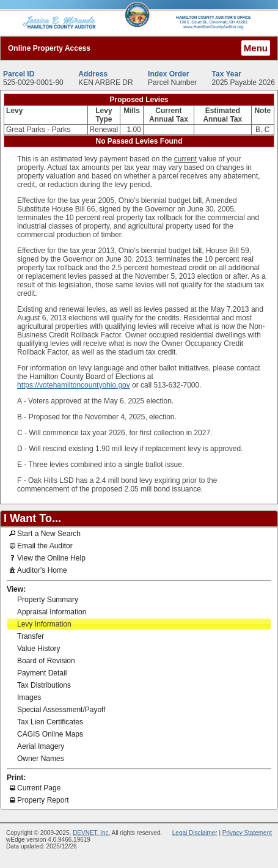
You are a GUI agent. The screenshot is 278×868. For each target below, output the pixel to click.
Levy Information (44, 624)
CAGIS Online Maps (50, 734)
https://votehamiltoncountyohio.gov (74, 385)
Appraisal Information (52, 612)
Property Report (38, 800)
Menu (256, 48)
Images (29, 697)
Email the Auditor (40, 545)
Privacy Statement (247, 833)
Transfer (31, 636)
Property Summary (48, 600)
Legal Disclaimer (195, 833)
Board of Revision (46, 661)
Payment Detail (42, 673)
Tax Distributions (44, 685)
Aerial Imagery (41, 746)
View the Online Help (46, 557)
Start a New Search (44, 533)
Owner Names (41, 759)
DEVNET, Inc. (91, 833)
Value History (38, 649)
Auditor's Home (37, 570)
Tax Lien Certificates (50, 722)
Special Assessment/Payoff (61, 710)
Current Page (34, 787)
